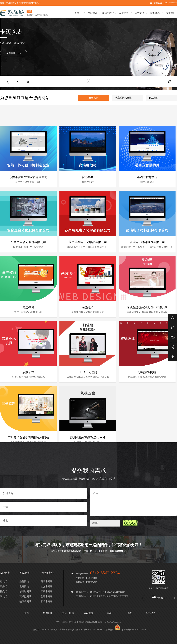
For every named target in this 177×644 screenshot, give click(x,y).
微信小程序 (108, 13)
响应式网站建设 (123, 98)
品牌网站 (24, 581)
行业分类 (154, 98)
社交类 (4, 591)
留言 (134, 502)
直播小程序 (46, 591)
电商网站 (24, 586)
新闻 (130, 613)
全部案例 (94, 98)
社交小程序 (46, 586)
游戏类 (4, 581)
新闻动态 (155, 13)
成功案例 (139, 13)
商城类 (4, 596)
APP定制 (124, 13)
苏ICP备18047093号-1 (94, 630)
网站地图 (109, 630)
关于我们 (171, 13)
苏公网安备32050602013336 (131, 630)
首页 (77, 13)
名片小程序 (46, 596)
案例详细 (11, 53)
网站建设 (92, 13)
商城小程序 (46, 581)
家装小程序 (46, 601)
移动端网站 (25, 591)
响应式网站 (25, 601)
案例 (109, 613)
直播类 (4, 586)
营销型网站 (25, 596)
